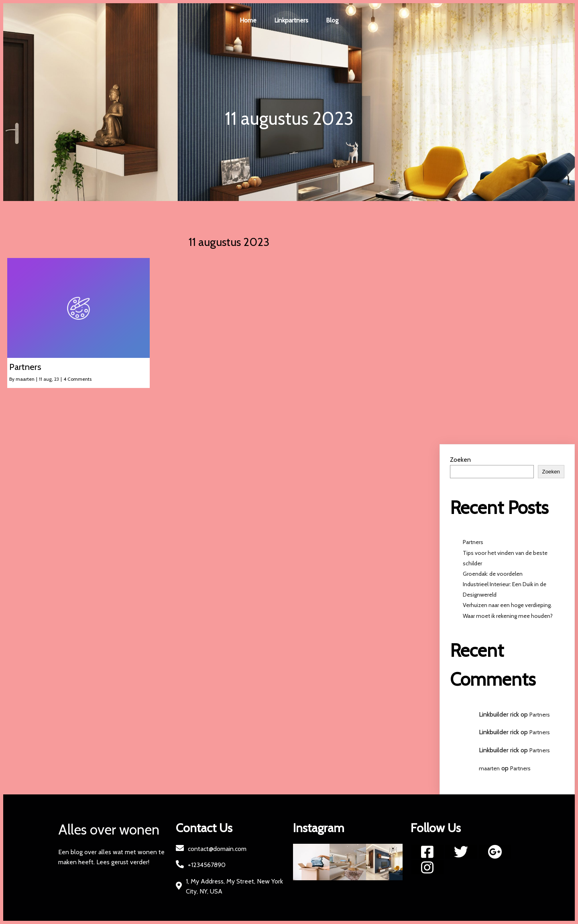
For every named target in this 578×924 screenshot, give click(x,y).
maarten (25, 379)
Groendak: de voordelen (493, 574)
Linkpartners (291, 20)
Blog (332, 20)
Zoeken (460, 460)
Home (248, 20)
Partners (473, 542)
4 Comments (77, 379)
